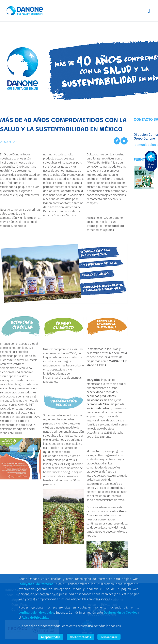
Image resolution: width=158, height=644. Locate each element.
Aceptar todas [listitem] (51, 637)
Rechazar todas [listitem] (80, 637)
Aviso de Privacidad (36, 617)
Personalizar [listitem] (109, 637)
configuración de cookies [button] (36, 612)
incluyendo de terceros (36, 584)
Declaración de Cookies (121, 612)
